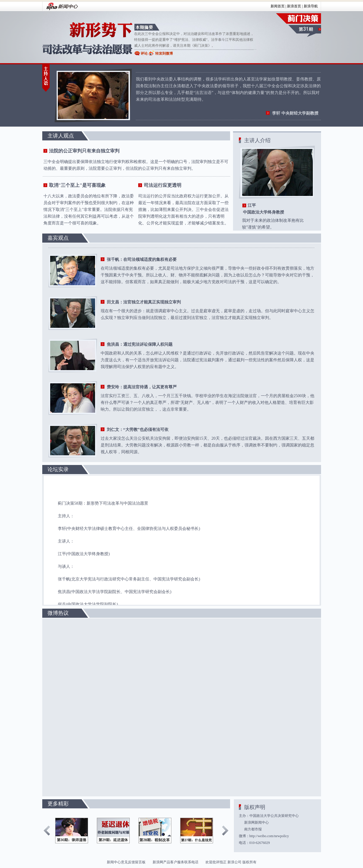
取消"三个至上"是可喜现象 (77, 185)
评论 (144, 53)
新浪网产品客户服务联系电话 (175, 862)
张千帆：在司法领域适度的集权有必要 (142, 260)
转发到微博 (164, 53)
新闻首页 (278, 6)
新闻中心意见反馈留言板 (126, 862)
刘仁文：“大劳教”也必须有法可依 (138, 430)
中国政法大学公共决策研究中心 (274, 816)
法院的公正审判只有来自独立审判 (84, 151)
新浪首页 (294, 6)
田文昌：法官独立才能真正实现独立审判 (144, 302)
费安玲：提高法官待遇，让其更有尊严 (142, 387)
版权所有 (249, 862)
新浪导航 (311, 6)
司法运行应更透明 (163, 185)
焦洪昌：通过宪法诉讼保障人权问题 (140, 344)
